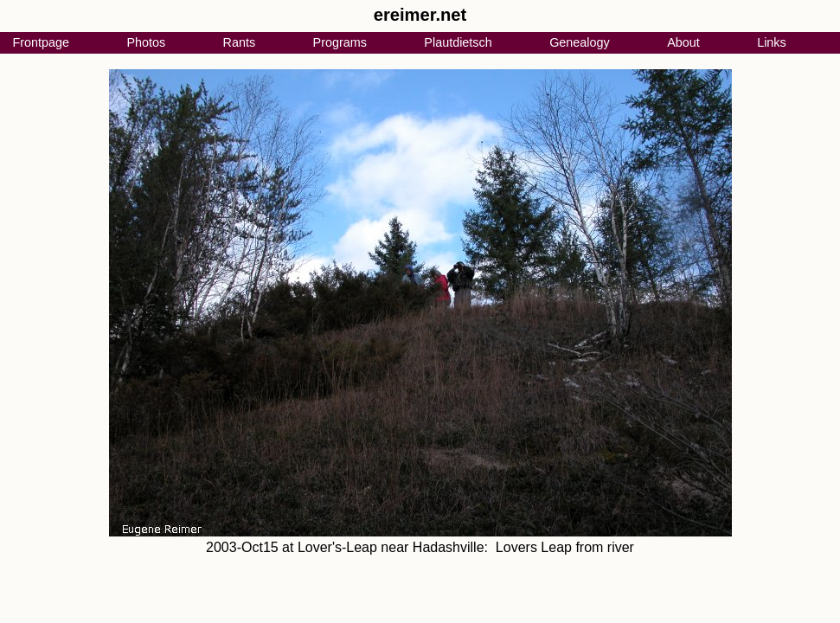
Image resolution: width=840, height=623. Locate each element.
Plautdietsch (458, 42)
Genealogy (580, 42)
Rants (240, 42)
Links (772, 42)
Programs (340, 42)
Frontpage (41, 42)
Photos (146, 42)
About (683, 42)
